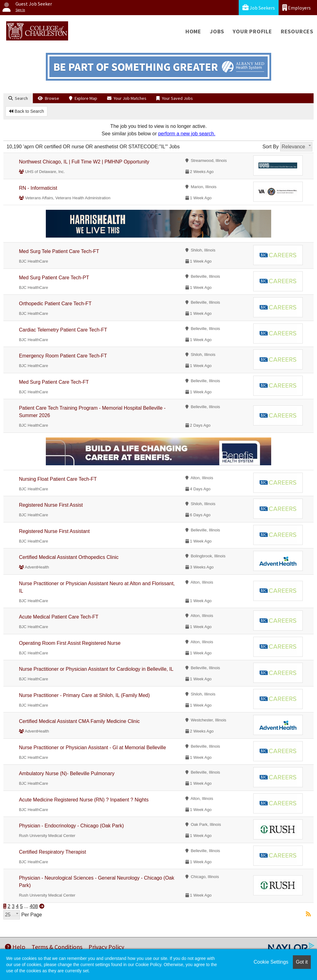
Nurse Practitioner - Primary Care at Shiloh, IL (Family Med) (84, 695)
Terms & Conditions (57, 947)
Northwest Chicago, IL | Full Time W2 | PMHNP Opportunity (84, 162)
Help (15, 947)
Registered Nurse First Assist (51, 505)
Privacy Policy (106, 947)
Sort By (271, 147)
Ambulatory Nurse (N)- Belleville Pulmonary (67, 773)
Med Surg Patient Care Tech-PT (54, 278)
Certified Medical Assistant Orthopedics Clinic (69, 557)
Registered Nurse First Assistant (54, 531)
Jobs (217, 31)
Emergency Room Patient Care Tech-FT (63, 356)
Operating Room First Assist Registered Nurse (70, 643)
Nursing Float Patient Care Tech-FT (58, 479)
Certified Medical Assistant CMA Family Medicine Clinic (79, 721)
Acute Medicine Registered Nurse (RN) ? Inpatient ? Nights (84, 800)
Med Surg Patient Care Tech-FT (54, 382)
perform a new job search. (187, 134)
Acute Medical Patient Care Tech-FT (59, 617)
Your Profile (252, 31)
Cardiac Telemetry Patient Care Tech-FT (63, 330)
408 (34, 906)
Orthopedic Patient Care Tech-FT (55, 304)
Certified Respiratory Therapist (52, 852)
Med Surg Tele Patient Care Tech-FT (59, 251)
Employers (297, 8)
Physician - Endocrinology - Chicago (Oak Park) (71, 826)
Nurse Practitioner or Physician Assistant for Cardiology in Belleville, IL (96, 669)
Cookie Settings (271, 962)
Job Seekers (259, 8)
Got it (302, 962)
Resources (297, 31)
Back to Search (26, 111)
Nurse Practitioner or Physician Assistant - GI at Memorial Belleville (92, 748)
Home (193, 31)
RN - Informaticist (38, 188)
